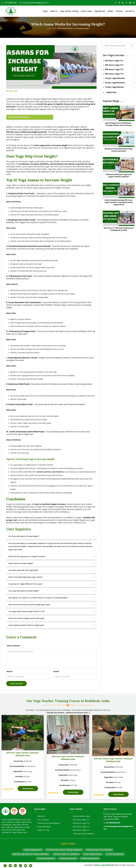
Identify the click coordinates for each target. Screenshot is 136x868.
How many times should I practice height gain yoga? (29, 605)
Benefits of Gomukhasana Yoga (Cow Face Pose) (119, 150)
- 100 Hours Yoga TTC (80, 820)
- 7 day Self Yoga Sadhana (83, 834)
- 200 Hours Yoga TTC (81, 823)
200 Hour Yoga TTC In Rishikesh (99, 850)
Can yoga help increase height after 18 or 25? (27, 611)
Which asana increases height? (21, 563)
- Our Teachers (43, 820)
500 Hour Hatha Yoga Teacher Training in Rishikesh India (113, 760)
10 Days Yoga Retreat (90, 858)
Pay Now (119, 11)
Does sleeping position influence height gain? (26, 625)
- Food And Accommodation (48, 823)
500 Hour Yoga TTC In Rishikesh (66, 854)
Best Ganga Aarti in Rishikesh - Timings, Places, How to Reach (119, 124)
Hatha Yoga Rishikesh (33, 850)
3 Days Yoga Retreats (120, 78)
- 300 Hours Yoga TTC (81, 827)
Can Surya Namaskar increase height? (24, 536)
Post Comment (16, 684)
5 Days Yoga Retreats (120, 83)
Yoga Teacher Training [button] (69, 11)
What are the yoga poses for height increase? (27, 556)
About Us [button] (54, 11)
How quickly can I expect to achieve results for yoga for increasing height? (38, 598)
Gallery (110, 11)
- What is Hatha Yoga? (81, 816)
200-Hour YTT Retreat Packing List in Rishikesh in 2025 (119, 229)
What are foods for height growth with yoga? (26, 618)
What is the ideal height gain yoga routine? (25, 577)
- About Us (41, 816)
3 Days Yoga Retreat (115, 854)
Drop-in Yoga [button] (86, 11)
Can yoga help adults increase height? (24, 591)
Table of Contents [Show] (18, 117)
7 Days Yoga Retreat (120, 87)
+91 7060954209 (9, 3)
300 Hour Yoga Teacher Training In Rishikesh (31, 854)
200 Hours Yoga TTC (120, 65)
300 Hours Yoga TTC (120, 69)
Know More (28, 789)
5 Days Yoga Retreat (46, 858)
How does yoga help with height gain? (23, 570)
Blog (54, 28)
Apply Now (120, 92)
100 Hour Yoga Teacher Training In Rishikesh (64, 850)
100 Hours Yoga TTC (120, 61)
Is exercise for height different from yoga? (25, 584)
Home (45, 11)
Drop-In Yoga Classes (93, 854)
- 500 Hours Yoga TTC (81, 830)
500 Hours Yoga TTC (120, 74)
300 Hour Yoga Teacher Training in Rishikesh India (68, 758)
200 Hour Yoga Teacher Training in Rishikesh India (23, 754)
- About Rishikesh (43, 827)
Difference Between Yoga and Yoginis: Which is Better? (119, 176)
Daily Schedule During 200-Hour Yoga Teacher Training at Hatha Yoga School (119, 202)
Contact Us (130, 11)
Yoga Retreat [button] (100, 11)
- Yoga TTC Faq (43, 830)
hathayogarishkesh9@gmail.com (34, 3)
